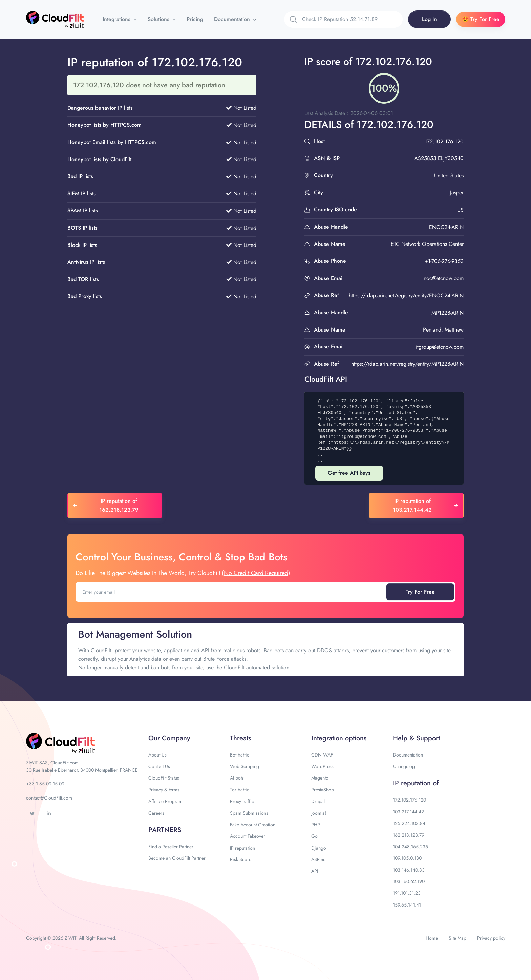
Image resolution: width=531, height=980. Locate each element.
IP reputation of (416, 783)
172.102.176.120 (409, 800)
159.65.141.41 (407, 905)
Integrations (117, 19)
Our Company (169, 738)
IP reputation (242, 848)
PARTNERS (165, 830)
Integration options (339, 738)
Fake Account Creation (253, 825)
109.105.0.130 (407, 858)
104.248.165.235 (410, 847)
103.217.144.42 (408, 812)
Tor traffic (240, 790)
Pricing (195, 19)
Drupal (318, 801)
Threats (240, 738)
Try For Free (420, 592)
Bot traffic (240, 755)
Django (319, 848)
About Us (157, 755)
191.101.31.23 (407, 893)
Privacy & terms (164, 790)
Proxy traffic (242, 801)
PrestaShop (323, 790)
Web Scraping (245, 766)
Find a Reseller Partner (171, 847)
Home (432, 938)
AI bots (237, 778)
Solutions (159, 19)
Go (314, 836)
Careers (156, 813)
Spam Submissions (249, 813)
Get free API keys (349, 473)
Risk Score (241, 859)
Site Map (458, 938)
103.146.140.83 (409, 870)
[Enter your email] (232, 592)
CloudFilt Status (164, 778)
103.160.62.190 (409, 881)
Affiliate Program (165, 801)
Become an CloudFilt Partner (177, 858)
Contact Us (159, 766)
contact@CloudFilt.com (49, 798)
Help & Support (416, 738)
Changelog (404, 766)
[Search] (352, 19)
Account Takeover (248, 836)
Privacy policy (491, 938)
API (315, 871)
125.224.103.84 (409, 823)
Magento (320, 778)
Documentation (233, 19)
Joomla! (319, 813)
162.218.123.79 (409, 835)
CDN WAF (322, 755)
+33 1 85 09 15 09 (45, 784)
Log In (429, 19)
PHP (316, 825)
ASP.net (319, 859)
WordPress (322, 766)
